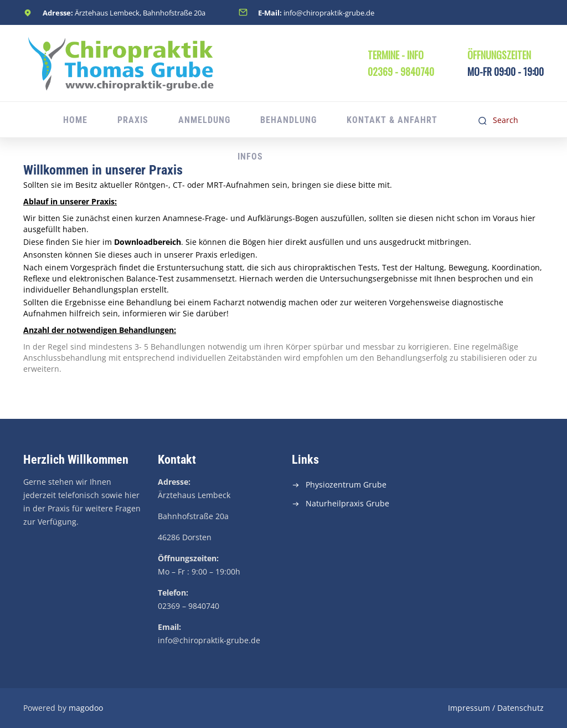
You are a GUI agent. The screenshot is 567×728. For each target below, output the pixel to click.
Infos (250, 157)
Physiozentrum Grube (346, 485)
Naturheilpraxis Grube (347, 503)
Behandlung (288, 120)
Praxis (133, 120)
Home (75, 120)
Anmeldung (204, 120)
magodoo (86, 708)
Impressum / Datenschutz (496, 708)
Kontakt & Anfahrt (392, 120)
